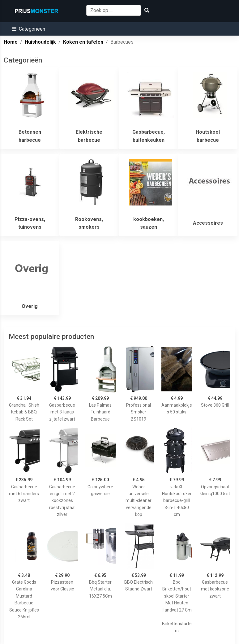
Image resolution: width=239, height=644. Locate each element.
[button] (29, 29)
